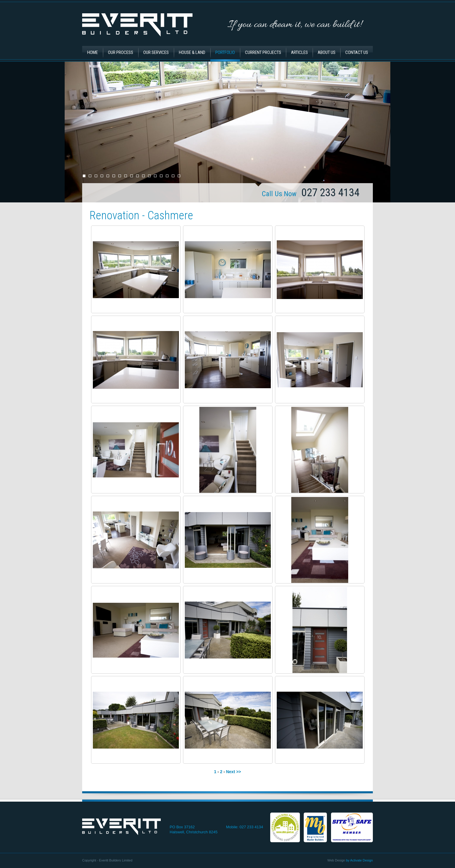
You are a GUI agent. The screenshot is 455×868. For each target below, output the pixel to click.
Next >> (234, 772)
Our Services (156, 52)
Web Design (336, 860)
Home (93, 52)
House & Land (192, 52)
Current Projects (263, 52)
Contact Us (357, 52)
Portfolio (225, 52)
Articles (299, 52)
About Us (327, 52)
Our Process (121, 52)
